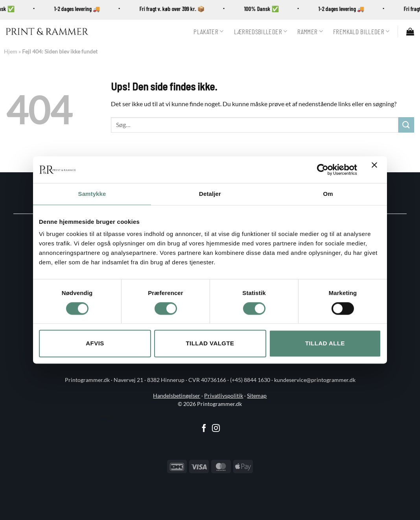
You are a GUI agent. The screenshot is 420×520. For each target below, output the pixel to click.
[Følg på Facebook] (204, 429)
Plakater (208, 31)
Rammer (310, 31)
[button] (410, 31)
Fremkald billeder (361, 31)
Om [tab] (328, 194)
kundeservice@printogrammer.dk (315, 380)
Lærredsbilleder (261, 31)
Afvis (95, 344)
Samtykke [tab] (92, 194)
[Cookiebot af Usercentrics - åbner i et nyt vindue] (323, 170)
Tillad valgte (210, 344)
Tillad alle (325, 344)
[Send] (406, 125)
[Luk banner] (376, 170)
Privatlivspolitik (224, 396)
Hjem (11, 51)
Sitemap (257, 396)
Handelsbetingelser (177, 396)
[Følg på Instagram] (216, 429)
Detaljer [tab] (210, 194)
